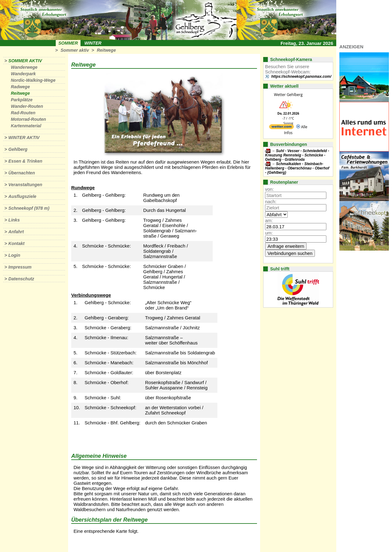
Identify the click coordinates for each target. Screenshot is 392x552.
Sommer (68, 43)
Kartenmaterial (26, 126)
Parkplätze (22, 100)
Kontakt (16, 243)
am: (269, 220)
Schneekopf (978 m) (29, 208)
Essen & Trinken (25, 161)
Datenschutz (21, 279)
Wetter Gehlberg (288, 95)
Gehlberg (18, 149)
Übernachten (22, 173)
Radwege (20, 87)
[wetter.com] (281, 128)
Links (14, 220)
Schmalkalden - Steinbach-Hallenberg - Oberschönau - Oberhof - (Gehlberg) (297, 168)
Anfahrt (16, 232)
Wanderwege (24, 67)
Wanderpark (23, 74)
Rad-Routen (23, 113)
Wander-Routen (27, 106)
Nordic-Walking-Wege (33, 80)
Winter (93, 43)
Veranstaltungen (25, 185)
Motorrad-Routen (28, 119)
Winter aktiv (24, 138)
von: (269, 189)
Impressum (20, 267)
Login (14, 255)
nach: (271, 202)
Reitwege (106, 50)
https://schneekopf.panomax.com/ (301, 77)
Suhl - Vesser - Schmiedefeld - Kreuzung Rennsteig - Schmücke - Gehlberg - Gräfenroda (297, 155)
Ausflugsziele (22, 196)
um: (269, 233)
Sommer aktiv (75, 50)
